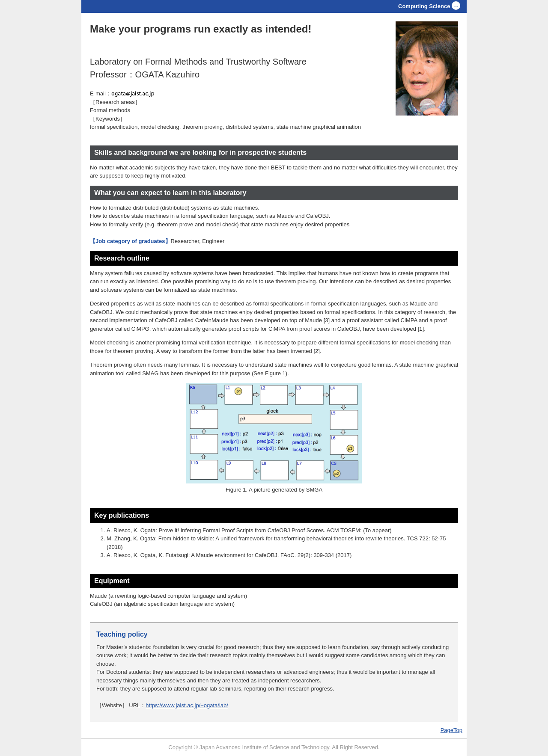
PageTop (451, 730)
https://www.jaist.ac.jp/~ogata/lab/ (187, 705)
